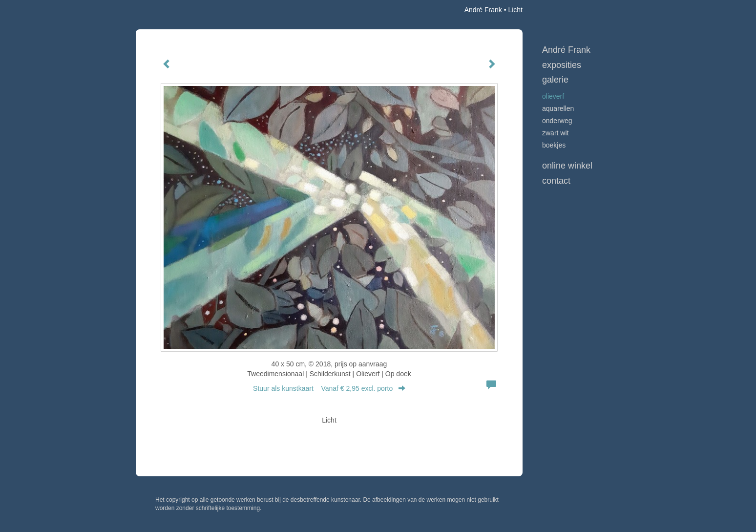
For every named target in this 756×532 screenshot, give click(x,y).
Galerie (555, 80)
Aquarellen (558, 108)
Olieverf (553, 96)
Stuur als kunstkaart (329, 388)
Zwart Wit (555, 133)
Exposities (562, 65)
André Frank (483, 10)
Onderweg (557, 121)
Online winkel (567, 166)
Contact (556, 181)
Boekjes (554, 145)
